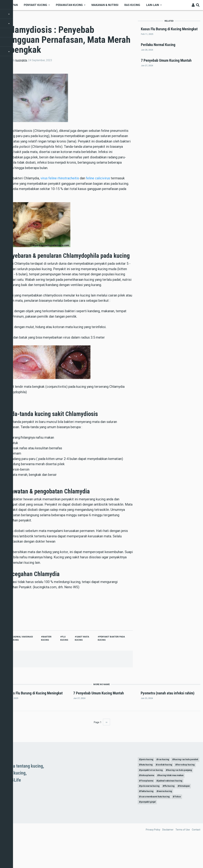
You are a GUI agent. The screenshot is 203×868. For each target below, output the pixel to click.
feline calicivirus (98, 178)
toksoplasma (148, 801)
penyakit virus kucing (153, 796)
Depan (13, 5)
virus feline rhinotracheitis (60, 178)
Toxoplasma (148, 807)
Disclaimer (168, 859)
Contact (196, 859)
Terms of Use (183, 859)
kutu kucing (179, 784)
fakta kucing (148, 819)
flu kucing (172, 813)
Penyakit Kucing (35, 5)
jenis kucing (148, 778)
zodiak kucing (149, 790)
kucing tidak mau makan (175, 801)
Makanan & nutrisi (105, 5)
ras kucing (166, 778)
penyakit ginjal (149, 831)
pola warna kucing (151, 813)
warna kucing (168, 819)
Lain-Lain (153, 5)
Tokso (182, 825)
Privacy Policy (153, 859)
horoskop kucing (172, 790)
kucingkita (21, 60)
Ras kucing (132, 5)
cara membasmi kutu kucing (157, 825)
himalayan (189, 813)
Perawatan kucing (69, 5)
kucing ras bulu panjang (184, 796)
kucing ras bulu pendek (154, 784)
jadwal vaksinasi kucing (174, 807)
